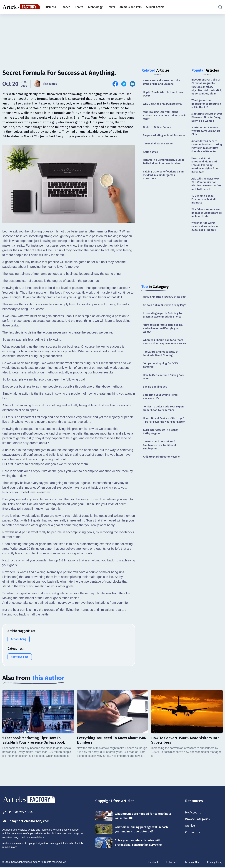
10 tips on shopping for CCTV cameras (161, 385)
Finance (65, 7)
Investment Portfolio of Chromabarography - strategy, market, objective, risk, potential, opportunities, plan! (207, 89)
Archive (190, 826)
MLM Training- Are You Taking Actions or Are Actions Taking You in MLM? (165, 117)
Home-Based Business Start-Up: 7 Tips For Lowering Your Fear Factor (164, 443)
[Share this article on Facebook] (115, 84)
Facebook (152, 862)
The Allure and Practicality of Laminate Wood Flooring (162, 373)
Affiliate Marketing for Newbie (162, 483)
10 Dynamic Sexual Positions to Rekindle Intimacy (205, 215)
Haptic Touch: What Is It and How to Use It (164, 94)
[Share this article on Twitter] (124, 84)
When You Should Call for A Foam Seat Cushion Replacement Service (164, 359)
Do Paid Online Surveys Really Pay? (162, 317)
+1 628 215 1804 (19, 812)
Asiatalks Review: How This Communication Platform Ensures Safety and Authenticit (207, 199)
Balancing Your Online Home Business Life (161, 417)
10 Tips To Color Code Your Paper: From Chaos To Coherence (164, 429)
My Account (193, 813)
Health (79, 7)
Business (50, 7)
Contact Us (193, 833)
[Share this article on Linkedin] (132, 84)
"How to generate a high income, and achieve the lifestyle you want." (164, 343)
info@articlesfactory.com (27, 821)
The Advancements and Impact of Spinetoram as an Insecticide (206, 229)
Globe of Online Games (158, 129)
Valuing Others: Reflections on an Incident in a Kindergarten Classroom (164, 181)
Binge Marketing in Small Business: (159, 139)
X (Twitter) (171, 862)
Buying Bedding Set (155, 407)
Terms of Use (192, 862)
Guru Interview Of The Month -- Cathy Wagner (163, 457)
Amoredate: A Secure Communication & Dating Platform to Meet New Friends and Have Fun (207, 158)
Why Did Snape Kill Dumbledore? (164, 105)
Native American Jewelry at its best (162, 305)
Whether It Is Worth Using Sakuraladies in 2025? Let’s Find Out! (205, 244)
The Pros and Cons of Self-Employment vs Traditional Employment (160, 471)
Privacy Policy (215, 862)
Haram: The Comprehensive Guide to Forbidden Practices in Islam (164, 168)
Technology (95, 7)
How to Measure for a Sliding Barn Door (162, 397)
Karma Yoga (151, 157)
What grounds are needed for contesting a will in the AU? (207, 108)
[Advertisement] (112, 38)
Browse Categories (198, 820)
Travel (111, 7)
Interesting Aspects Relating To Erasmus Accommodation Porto (163, 330)
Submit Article (155, 7)
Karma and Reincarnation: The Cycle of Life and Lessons (162, 82)
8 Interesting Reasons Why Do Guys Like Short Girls (207, 140)
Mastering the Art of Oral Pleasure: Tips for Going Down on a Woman (206, 125)
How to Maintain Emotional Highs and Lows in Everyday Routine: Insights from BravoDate (206, 180)
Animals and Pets (131, 7)
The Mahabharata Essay (158, 149)
